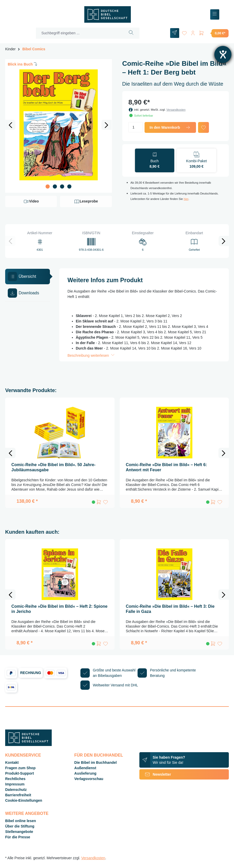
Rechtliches (15, 779)
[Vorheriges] (10, 125)
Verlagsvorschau (89, 779)
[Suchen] (130, 33)
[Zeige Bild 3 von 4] (62, 186)
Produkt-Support (20, 773)
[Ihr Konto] (192, 32)
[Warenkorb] (214, 33)
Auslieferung (85, 773)
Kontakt (12, 762)
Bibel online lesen (21, 821)
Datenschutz (16, 790)
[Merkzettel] (183, 32)
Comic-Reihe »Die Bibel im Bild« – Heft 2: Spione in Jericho (59, 609)
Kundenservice (23, 755)
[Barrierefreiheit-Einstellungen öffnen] (223, 54)
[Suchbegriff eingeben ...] (78, 33)
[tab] (28, 277)
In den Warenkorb (170, 127)
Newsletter (155, 774)
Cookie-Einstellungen (24, 800)
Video (31, 201)
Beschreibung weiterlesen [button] (92, 355)
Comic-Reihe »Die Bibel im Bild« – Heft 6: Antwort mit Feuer (167, 467)
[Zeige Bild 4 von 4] (69, 186)
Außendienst (85, 768)
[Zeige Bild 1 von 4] (48, 186)
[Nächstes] (107, 125)
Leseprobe (86, 201)
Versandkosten (176, 110)
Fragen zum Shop (20, 768)
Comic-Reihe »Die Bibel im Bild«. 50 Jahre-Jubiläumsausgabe (53, 467)
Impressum (15, 784)
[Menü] (215, 15)
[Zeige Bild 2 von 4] (55, 186)
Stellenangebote (19, 832)
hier (186, 199)
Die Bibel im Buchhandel (95, 762)
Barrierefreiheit (18, 795)
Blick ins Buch (23, 64)
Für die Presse (18, 837)
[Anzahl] (135, 127)
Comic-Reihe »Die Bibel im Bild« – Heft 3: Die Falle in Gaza (170, 609)
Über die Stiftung (20, 826)
